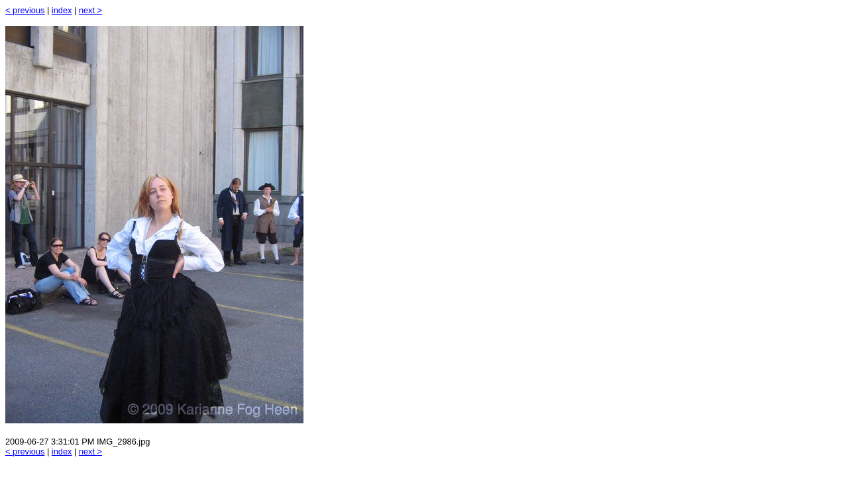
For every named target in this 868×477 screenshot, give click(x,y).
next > (90, 10)
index (62, 10)
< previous (25, 10)
